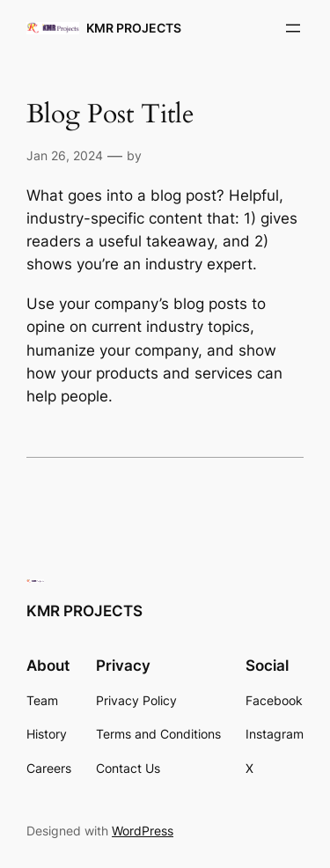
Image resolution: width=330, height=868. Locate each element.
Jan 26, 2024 (65, 155)
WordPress (143, 831)
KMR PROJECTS (134, 28)
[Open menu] (293, 28)
